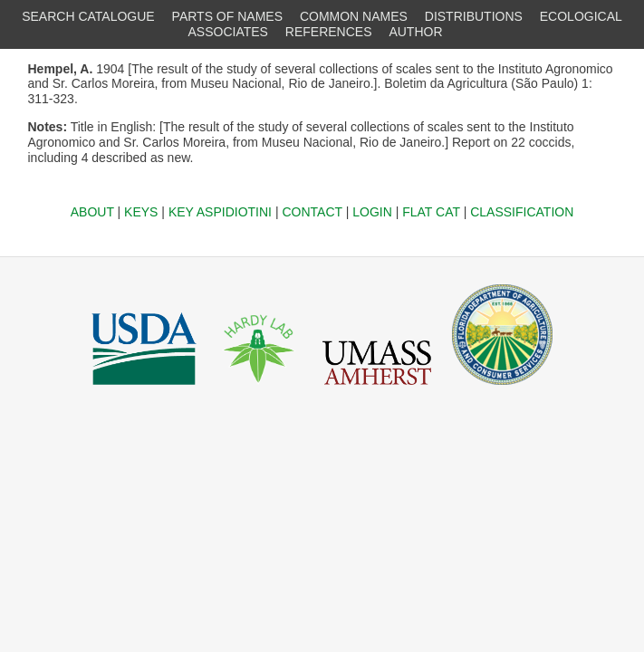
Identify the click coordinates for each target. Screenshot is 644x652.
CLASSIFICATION (522, 212)
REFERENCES (329, 32)
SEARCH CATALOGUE (88, 16)
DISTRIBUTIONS (474, 16)
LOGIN (372, 212)
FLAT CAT (431, 212)
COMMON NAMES (354, 16)
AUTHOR (415, 32)
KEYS (141, 212)
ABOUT (92, 212)
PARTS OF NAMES (227, 16)
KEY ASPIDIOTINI (220, 212)
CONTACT (312, 212)
